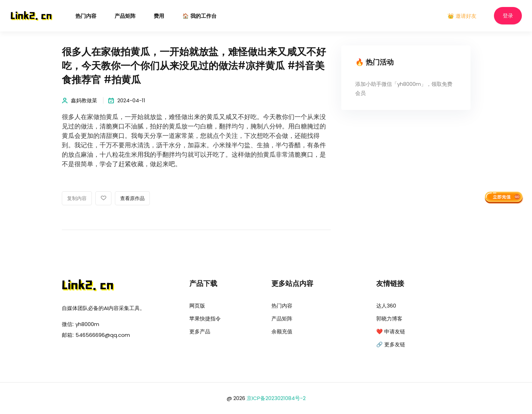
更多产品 (200, 331)
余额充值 (282, 331)
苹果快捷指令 (205, 319)
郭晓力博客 (389, 319)
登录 (508, 16)
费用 (159, 16)
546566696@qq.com (103, 335)
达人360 (386, 306)
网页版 (197, 306)
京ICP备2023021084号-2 (276, 398)
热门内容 (86, 16)
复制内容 (77, 199)
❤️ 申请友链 (391, 331)
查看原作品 (132, 199)
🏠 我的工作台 (199, 16)
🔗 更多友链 (391, 344)
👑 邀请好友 (462, 16)
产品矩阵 (125, 16)
